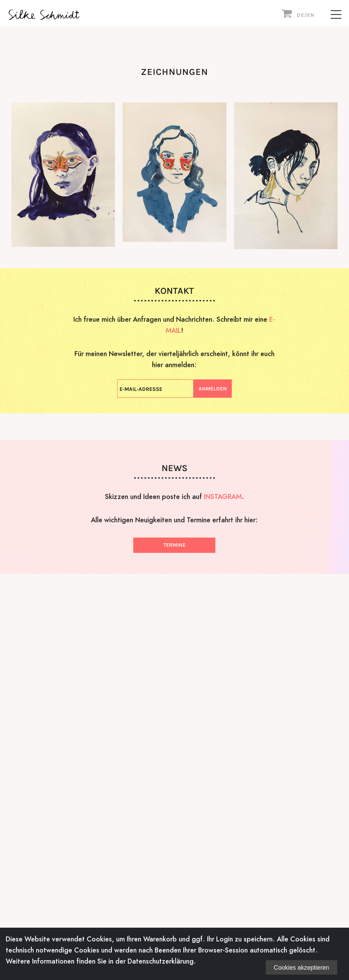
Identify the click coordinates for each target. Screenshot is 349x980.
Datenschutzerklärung (161, 961)
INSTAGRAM (223, 496)
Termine (174, 545)
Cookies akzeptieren (301, 968)
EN (311, 15)
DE (301, 15)
